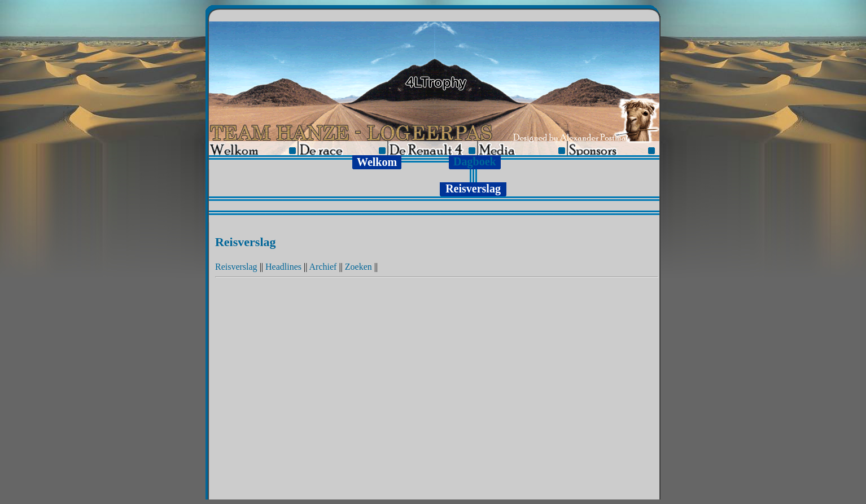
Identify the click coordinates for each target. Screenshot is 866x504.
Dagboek (475, 161)
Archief (323, 267)
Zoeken (358, 267)
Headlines (283, 267)
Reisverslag (236, 267)
